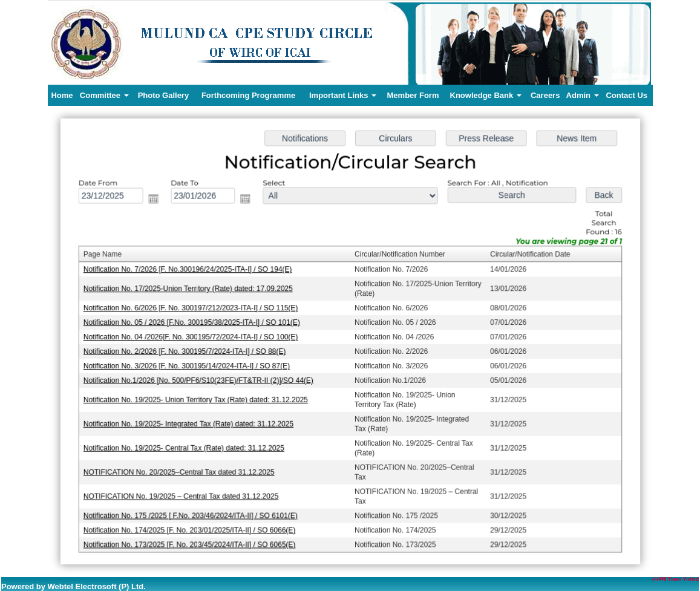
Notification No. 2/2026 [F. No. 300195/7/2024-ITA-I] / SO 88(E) (187, 351)
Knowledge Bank (486, 95)
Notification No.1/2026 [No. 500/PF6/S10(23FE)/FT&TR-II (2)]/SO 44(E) (200, 380)
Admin (583, 95)
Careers (545, 95)
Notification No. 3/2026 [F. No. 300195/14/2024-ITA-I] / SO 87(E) (189, 365)
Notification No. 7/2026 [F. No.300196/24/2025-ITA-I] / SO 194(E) (190, 270)
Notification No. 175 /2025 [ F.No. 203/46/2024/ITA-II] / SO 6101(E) (193, 513)
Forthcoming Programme (248, 95)
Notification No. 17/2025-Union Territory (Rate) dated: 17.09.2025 (190, 290)
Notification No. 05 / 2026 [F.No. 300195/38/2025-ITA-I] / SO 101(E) (194, 323)
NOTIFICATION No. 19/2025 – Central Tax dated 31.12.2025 (183, 494)
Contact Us (626, 95)
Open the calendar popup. (156, 201)
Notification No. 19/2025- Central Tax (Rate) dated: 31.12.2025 (186, 446)
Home (62, 95)
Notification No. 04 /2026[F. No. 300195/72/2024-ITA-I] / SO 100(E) (193, 337)
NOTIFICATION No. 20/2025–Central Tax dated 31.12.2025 (181, 470)
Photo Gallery (164, 95)
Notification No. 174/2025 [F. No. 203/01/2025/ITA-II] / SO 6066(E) (191, 527)
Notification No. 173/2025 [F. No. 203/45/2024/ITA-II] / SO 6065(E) (191, 541)
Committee (104, 95)
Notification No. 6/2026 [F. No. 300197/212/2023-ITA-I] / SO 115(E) (193, 309)
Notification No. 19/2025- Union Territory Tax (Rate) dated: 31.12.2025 (198, 399)
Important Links (343, 95)
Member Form (413, 95)
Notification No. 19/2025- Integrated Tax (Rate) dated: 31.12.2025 (191, 423)
